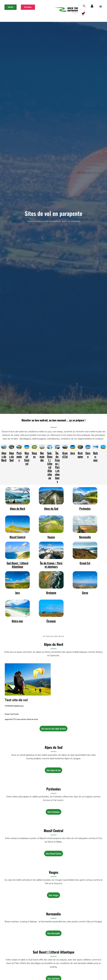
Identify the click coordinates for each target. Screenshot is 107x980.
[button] (101, 6)
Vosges (34, 455)
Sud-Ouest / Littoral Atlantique (50, 465)
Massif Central (27, 458)
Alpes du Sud (12, 456)
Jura (73, 453)
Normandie (42, 456)
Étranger (51, 621)
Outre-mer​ (96, 456)
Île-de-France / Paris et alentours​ (57, 467)
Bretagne (80, 455)
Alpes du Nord (4, 456)
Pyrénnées (19, 456)
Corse (88, 455)
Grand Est (65, 455)
